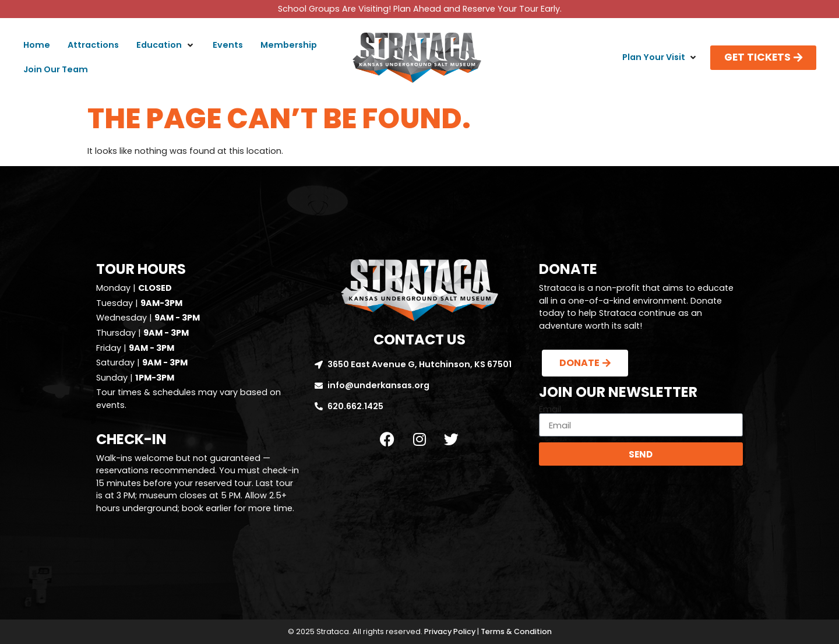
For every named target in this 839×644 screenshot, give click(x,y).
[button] (166, 45)
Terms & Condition (516, 631)
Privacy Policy (450, 631)
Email (550, 409)
